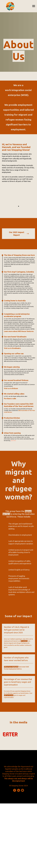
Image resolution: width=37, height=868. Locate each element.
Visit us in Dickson (11, 388)
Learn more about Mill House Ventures (19, 331)
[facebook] (15, 791)
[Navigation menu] (34, 6)
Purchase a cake (10, 399)
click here (13, 441)
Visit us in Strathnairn (12, 348)
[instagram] (22, 791)
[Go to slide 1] (19, 206)
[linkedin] (19, 791)
